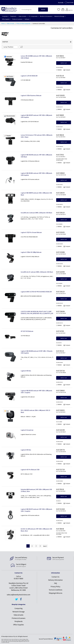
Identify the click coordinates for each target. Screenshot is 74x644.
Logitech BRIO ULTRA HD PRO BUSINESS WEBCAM (36, 292)
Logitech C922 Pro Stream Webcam (31, 232)
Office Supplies (18, 625)
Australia (61, 3)
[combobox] (29, 10)
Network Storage (19, 612)
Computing (18, 608)
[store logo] (9, 10)
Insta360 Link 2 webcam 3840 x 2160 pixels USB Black (36, 213)
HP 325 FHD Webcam (27, 331)
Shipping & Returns (55, 593)
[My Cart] (63, 10)
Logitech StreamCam (27, 430)
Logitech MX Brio (26, 371)
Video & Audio (11, 24)
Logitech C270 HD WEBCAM (29, 76)
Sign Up (71, 10)
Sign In (70, 9)
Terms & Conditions (55, 590)
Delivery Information (55, 580)
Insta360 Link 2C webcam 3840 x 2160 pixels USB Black (37, 272)
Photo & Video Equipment (24, 24)
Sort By (5, 47)
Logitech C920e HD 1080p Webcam (31, 252)
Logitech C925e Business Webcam (31, 95)
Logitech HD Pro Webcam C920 (30, 470)
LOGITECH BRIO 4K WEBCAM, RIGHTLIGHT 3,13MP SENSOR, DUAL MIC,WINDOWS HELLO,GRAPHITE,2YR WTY (37, 313)
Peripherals (19, 621)
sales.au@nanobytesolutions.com (18, 595)
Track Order (70, 3)
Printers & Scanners (19, 618)
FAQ (55, 583)
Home (3, 24)
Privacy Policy (55, 587)
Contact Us (55, 577)
